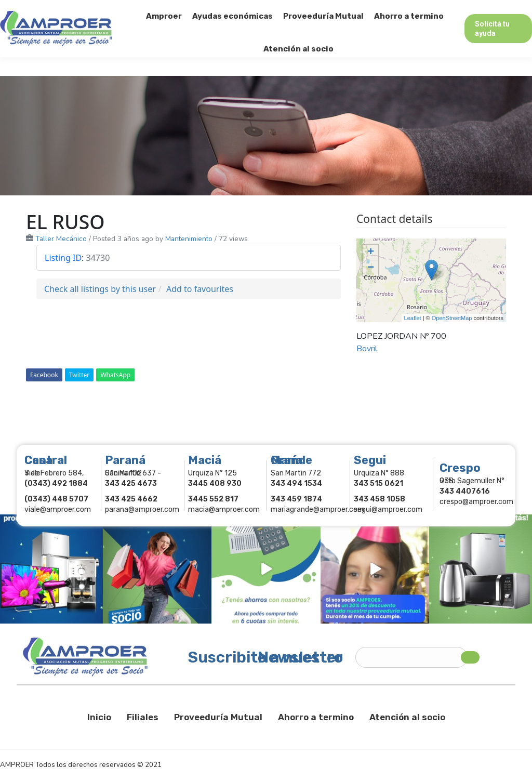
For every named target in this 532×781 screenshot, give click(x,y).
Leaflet (413, 318)
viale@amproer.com (58, 509)
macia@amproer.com (224, 509)
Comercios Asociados (467, 9)
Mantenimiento (189, 239)
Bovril (367, 349)
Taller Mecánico (61, 239)
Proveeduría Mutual (218, 717)
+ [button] (371, 253)
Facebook (44, 375)
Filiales (143, 717)
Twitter (79, 375)
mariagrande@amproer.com (317, 509)
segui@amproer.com (388, 509)
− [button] (371, 268)
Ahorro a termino (316, 717)
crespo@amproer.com (476, 502)
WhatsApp (115, 375)
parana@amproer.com (142, 509)
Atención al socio (407, 717)
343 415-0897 (116, 10)
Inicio (99, 717)
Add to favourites (200, 289)
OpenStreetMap (452, 318)
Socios (401, 9)
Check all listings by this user (100, 289)
